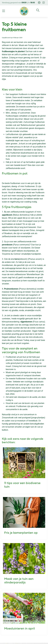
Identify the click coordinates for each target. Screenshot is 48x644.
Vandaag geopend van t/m (18, 3)
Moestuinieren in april (20, 629)
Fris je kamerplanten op (21, 533)
